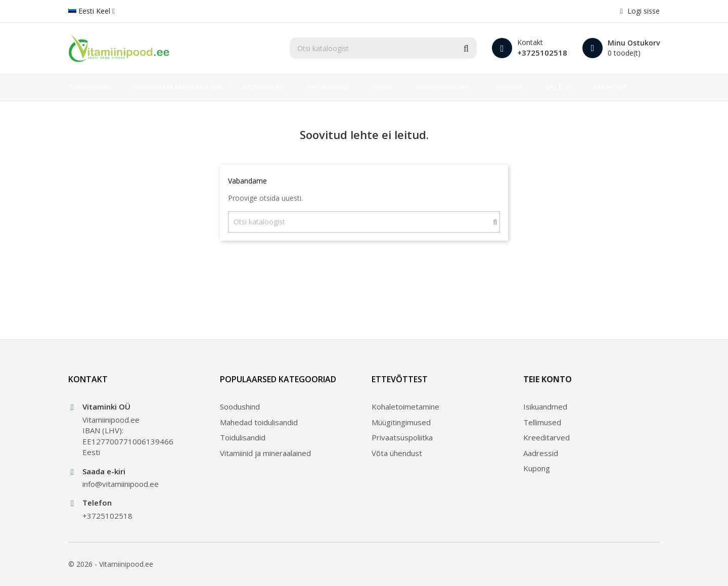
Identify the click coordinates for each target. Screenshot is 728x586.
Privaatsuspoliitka (402, 437)
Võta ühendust (397, 453)
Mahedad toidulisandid (259, 422)
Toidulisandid (243, 437)
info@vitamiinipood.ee (121, 484)
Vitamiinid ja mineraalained (265, 453)
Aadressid (541, 453)
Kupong (537, 468)
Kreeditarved (547, 437)
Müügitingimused (401, 422)
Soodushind (240, 407)
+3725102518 (542, 53)
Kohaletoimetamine (405, 407)
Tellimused (542, 422)
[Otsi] (383, 48)
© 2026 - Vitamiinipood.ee (111, 564)
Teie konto (548, 379)
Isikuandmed (545, 407)
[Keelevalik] (92, 11)
